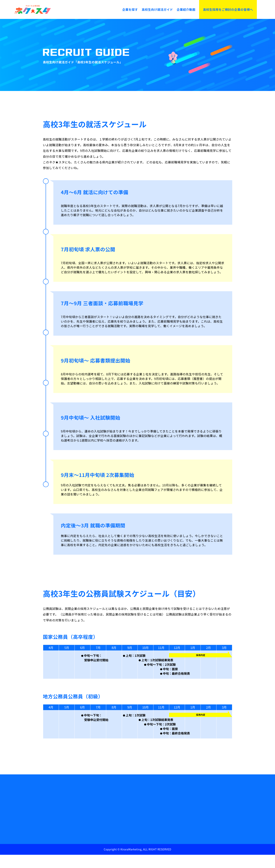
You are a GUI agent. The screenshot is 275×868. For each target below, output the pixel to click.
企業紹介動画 (186, 9)
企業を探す (130, 9)
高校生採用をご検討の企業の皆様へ (228, 9)
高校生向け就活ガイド (157, 9)
